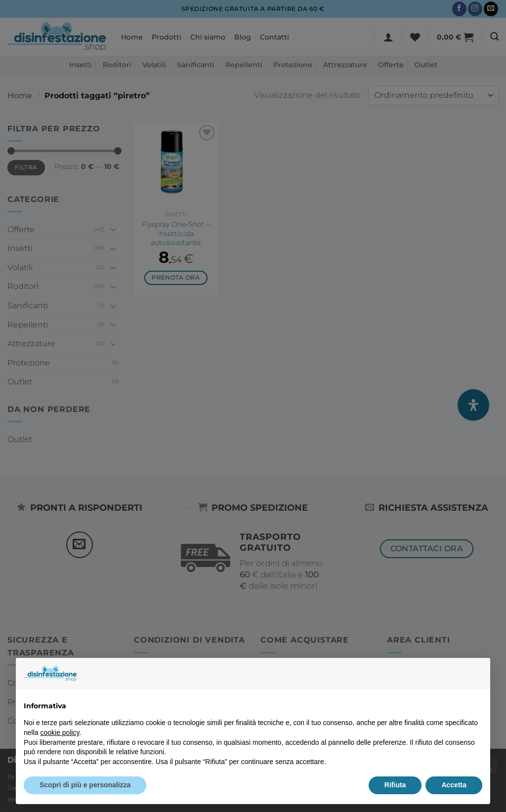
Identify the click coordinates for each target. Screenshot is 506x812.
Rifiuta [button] (395, 785)
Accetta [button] (454, 785)
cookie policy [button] (60, 732)
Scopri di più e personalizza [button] (85, 785)
